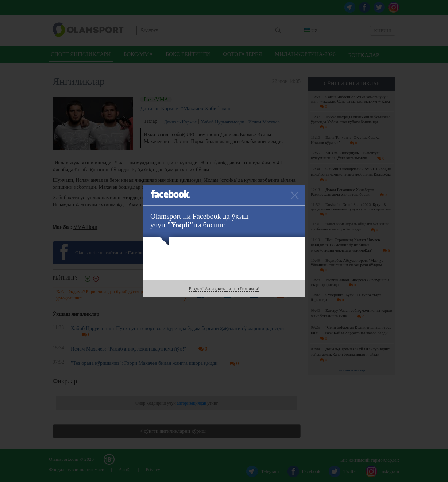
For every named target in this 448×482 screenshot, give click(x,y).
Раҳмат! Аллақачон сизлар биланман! (224, 289)
